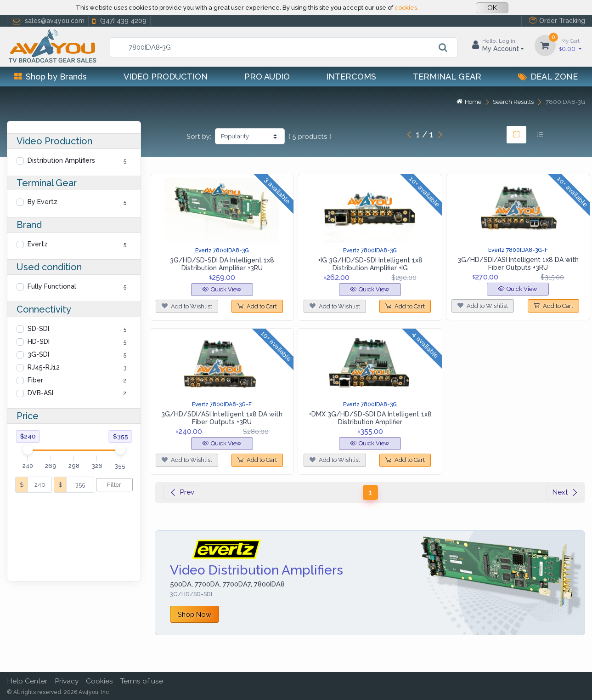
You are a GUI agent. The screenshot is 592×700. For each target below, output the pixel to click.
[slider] (28, 450)
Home (469, 102)
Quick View (222, 289)
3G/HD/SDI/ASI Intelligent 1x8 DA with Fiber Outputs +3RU (518, 264)
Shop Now (195, 614)
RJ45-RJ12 (44, 367)
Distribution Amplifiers (61, 160)
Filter (114, 485)
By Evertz (42, 202)
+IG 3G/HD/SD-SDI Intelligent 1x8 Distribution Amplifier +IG (370, 264)
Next (565, 492)
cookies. (406, 8)
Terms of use (142, 681)
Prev (182, 492)
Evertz (38, 244)
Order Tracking (557, 20)
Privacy (67, 681)
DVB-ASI (40, 393)
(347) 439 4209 (118, 21)
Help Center (27, 681)
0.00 (570, 45)
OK (492, 8)
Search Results (513, 102)
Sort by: (199, 137)
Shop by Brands (51, 77)
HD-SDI (39, 341)
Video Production (166, 77)
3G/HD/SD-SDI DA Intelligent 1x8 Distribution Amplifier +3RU (222, 264)
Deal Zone (548, 77)
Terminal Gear (447, 77)
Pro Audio (267, 77)
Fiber (35, 380)
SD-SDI (38, 329)
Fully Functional (52, 286)
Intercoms (351, 77)
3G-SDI (38, 354)
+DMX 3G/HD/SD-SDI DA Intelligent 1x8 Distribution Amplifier (370, 418)
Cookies (99, 681)
